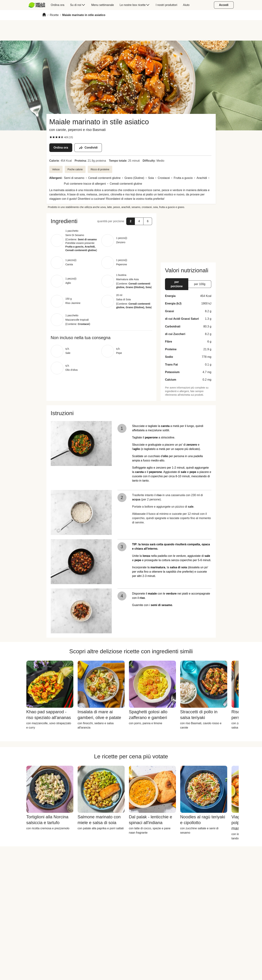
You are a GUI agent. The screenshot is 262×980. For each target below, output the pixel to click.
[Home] (44, 15)
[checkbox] (51, 137)
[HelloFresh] (37, 5)
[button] (131, 221)
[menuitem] (38, 5)
